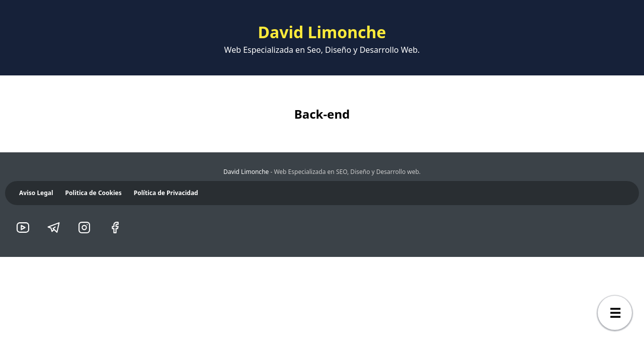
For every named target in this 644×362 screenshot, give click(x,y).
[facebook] (118, 229)
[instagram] (87, 229)
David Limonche (246, 172)
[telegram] (57, 229)
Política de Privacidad (166, 193)
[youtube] (26, 229)
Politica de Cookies (94, 193)
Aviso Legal (36, 193)
